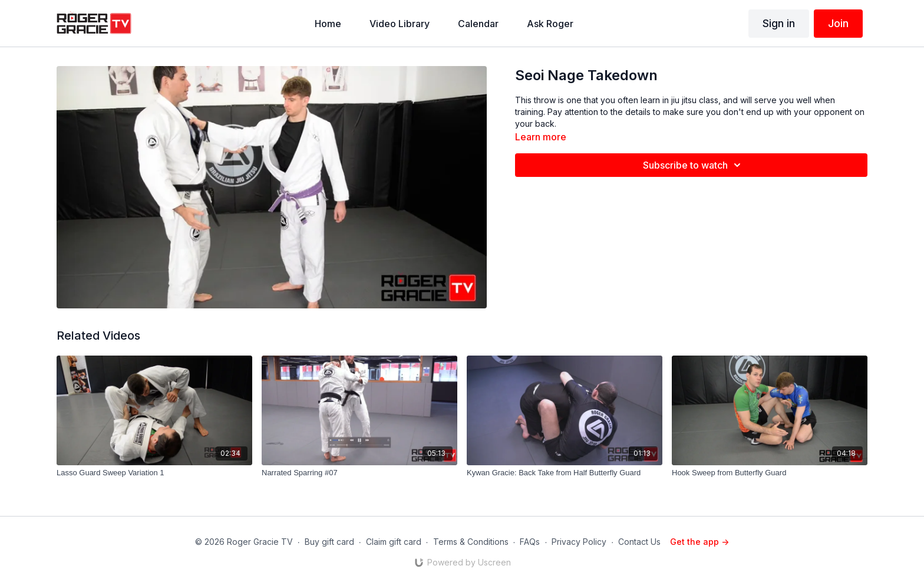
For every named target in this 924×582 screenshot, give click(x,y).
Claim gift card (394, 542)
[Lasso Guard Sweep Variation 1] (154, 473)
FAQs (530, 542)
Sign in (779, 23)
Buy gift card (329, 542)
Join (838, 23)
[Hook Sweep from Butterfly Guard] (770, 473)
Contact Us (639, 542)
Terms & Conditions (471, 542)
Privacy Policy (579, 542)
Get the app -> (699, 542)
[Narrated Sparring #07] (359, 473)
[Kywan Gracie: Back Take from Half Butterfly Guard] (565, 473)
